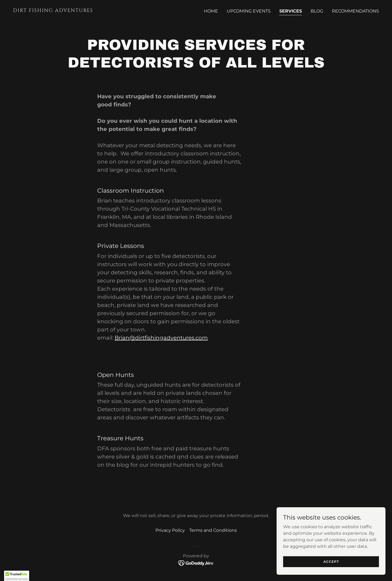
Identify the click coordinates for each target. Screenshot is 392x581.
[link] (102, 10)
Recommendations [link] (355, 11)
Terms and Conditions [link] (213, 530)
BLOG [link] (317, 11)
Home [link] (211, 11)
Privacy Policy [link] (170, 530)
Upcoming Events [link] (249, 11)
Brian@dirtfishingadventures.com (161, 338)
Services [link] (291, 11)
